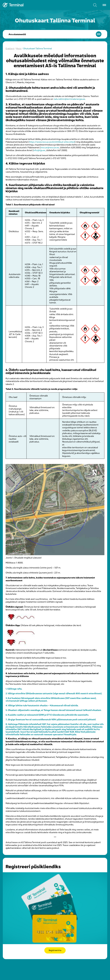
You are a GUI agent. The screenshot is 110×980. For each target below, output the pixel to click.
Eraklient (10, 48)
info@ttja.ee (39, 150)
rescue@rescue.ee (50, 147)
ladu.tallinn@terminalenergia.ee (69, 99)
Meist (19, 48)
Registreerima (55, 950)
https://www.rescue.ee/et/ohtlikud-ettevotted (52, 142)
